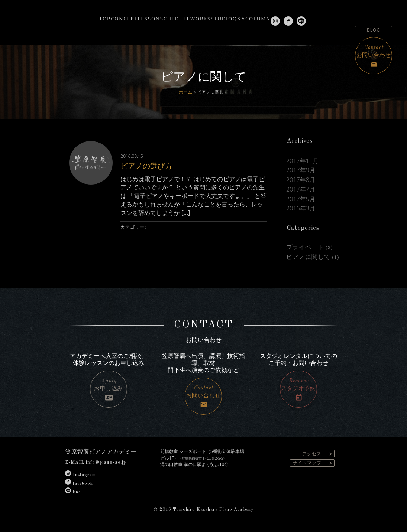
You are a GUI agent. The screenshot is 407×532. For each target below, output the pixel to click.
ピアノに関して (308, 257)
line (73, 492)
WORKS (197, 16)
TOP (57, 16)
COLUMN (288, 16)
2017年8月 (301, 180)
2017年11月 (302, 161)
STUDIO (229, 16)
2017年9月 (301, 170)
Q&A (258, 16)
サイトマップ (313, 463)
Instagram (80, 475)
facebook (79, 484)
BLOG (374, 30)
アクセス (318, 454)
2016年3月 (301, 208)
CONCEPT (87, 16)
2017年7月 (301, 190)
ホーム (185, 92)
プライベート (305, 248)
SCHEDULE (160, 16)
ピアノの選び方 (153, 165)
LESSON (123, 16)
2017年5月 (301, 199)
